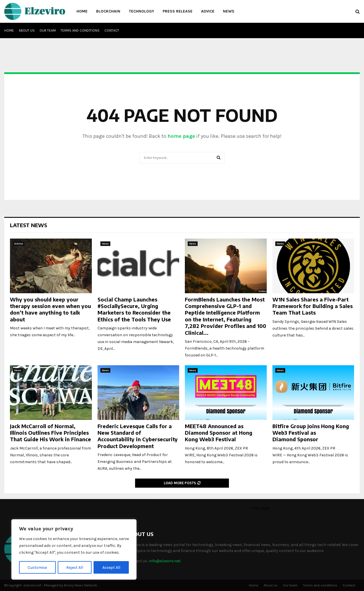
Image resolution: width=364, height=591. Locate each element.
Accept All (111, 567)
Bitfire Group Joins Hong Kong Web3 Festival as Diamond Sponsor (311, 433)
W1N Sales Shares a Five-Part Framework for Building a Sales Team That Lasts (313, 306)
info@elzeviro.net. (165, 561)
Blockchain (108, 11)
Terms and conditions (80, 30)
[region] (74, 550)
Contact (112, 30)
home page (181, 136)
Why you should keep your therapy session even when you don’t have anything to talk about (50, 309)
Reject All (75, 567)
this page (261, 508)
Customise (37, 567)
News (229, 11)
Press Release (178, 11)
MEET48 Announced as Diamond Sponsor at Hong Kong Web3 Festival (219, 433)
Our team (48, 30)
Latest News (29, 225)
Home (82, 11)
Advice (208, 11)
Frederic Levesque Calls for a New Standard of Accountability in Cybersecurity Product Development (138, 436)
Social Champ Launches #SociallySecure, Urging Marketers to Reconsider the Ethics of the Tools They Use (134, 309)
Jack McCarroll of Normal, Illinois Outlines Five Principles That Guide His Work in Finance (50, 433)
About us (27, 30)
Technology (141, 11)
